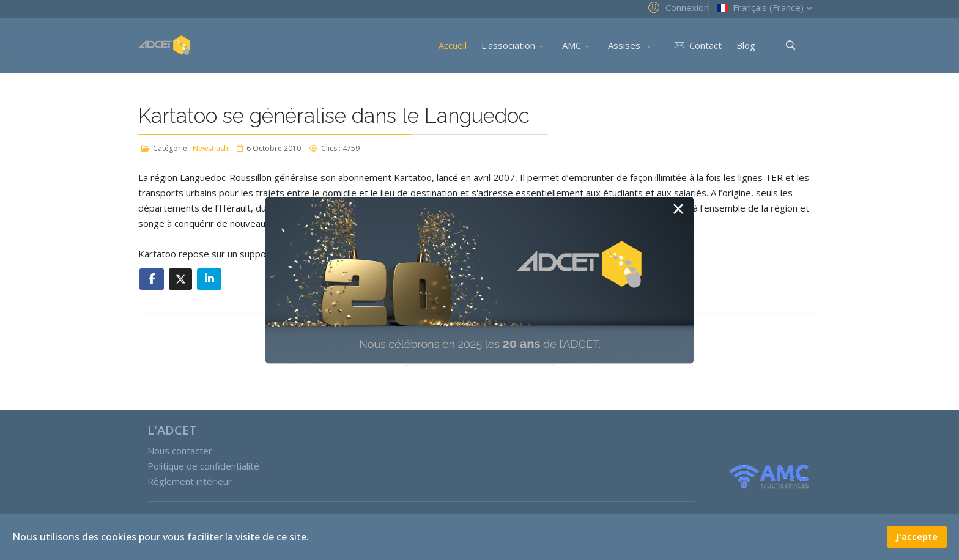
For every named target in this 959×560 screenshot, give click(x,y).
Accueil (453, 45)
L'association (508, 45)
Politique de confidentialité (203, 466)
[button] (677, 7)
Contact (696, 45)
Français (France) (766, 8)
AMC (572, 45)
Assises (625, 45)
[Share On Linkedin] (209, 279)
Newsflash (210, 148)
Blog (746, 45)
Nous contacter (180, 451)
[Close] (678, 209)
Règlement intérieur (190, 481)
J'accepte (917, 536)
